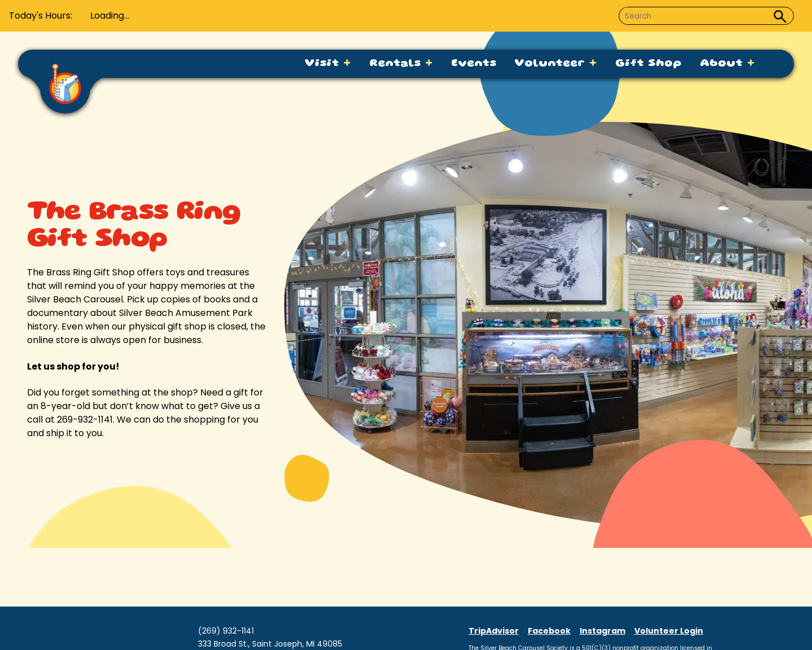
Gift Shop (648, 64)
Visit (328, 64)
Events (474, 64)
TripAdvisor (494, 631)
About (727, 64)
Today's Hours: (41, 16)
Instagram (603, 631)
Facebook (549, 631)
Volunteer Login (669, 631)
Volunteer (556, 64)
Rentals (401, 64)
